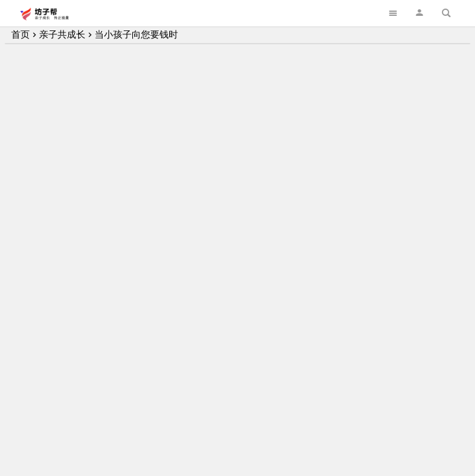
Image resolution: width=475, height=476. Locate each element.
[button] (419, 13)
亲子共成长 (62, 34)
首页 (21, 34)
